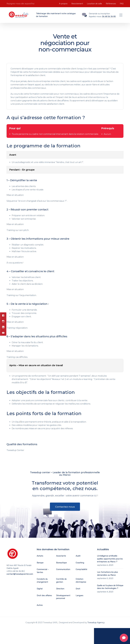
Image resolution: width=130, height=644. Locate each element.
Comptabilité (81, 569)
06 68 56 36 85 (109, 16)
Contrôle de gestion (61, 580)
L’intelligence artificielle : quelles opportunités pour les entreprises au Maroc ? (110, 559)
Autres (40, 605)
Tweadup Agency (96, 622)
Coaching (80, 563)
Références (111, 4)
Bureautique (61, 563)
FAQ (122, 4)
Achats (40, 556)
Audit (78, 556)
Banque (40, 563)
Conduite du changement (42, 580)
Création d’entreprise (81, 580)
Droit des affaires (44, 595)
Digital (40, 589)
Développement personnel (63, 597)
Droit (78, 589)
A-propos (63, 4)
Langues (80, 595)
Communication (63, 569)
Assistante (61, 556)
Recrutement (77, 4)
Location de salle (94, 4)
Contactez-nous (65, 507)
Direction (60, 589)
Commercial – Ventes (43, 571)
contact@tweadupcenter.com (20, 574)
